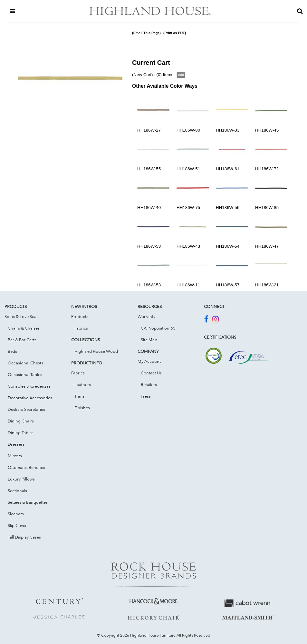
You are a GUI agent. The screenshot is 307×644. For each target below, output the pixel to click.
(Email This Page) (146, 33)
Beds (12, 351)
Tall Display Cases (24, 537)
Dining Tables (21, 432)
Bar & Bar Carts (22, 340)
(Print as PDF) (175, 33)
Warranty (146, 316)
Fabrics (81, 328)
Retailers (149, 384)
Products (80, 316)
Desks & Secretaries (26, 409)
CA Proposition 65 (158, 328)
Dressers (16, 444)
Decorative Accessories (30, 398)
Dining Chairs (21, 421)
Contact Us (151, 373)
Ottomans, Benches (26, 467)
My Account (149, 361)
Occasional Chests (25, 363)
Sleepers (16, 514)
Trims (79, 396)
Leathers (83, 384)
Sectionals (17, 490)
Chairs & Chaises (24, 328)
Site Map (149, 340)
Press (146, 396)
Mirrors (15, 456)
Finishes (82, 408)
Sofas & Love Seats (22, 316)
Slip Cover (17, 525)
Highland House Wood (96, 351)
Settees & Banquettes (28, 502)
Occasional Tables (25, 374)
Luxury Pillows (21, 479)
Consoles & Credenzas (29, 386)
